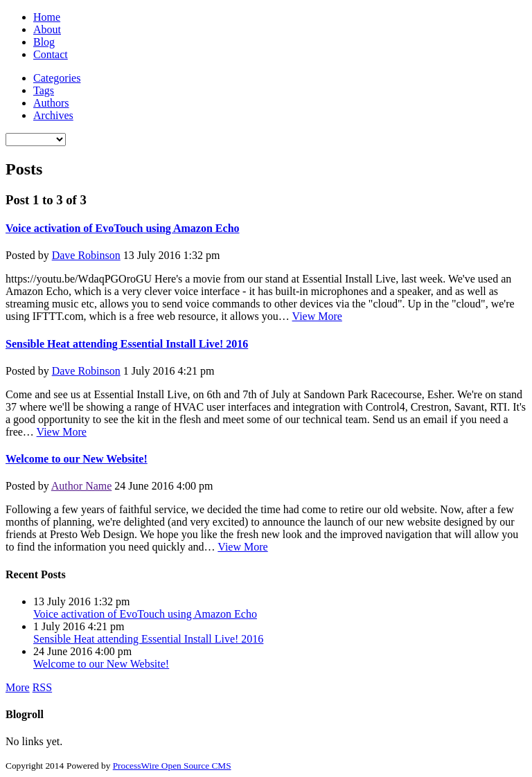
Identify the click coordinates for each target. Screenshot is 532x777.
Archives (53, 115)
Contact (51, 54)
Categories (57, 78)
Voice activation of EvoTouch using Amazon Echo (123, 228)
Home (47, 17)
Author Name (82, 486)
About (47, 29)
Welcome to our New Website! (77, 459)
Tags (44, 90)
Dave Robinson (86, 255)
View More (317, 316)
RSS (42, 687)
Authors (51, 103)
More (18, 687)
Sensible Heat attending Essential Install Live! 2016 (127, 344)
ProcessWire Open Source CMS (172, 766)
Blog (44, 42)
